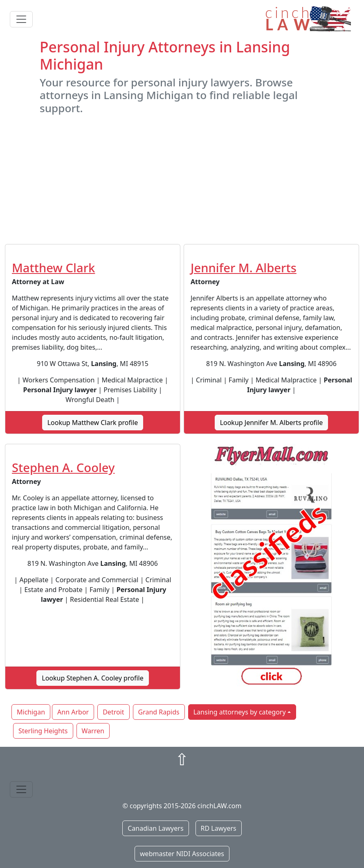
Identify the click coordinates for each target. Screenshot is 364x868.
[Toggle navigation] (21, 19)
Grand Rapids (159, 712)
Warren (93, 731)
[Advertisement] (182, 179)
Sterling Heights (43, 731)
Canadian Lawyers (155, 828)
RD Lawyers (219, 828)
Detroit (113, 712)
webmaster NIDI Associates (182, 854)
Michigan (31, 712)
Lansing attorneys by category (240, 712)
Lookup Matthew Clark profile (93, 423)
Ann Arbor (73, 712)
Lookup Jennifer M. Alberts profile (272, 423)
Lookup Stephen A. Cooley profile (92, 678)
